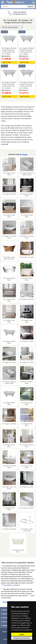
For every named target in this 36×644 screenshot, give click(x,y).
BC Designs (24, 154)
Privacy (5, 631)
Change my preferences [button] (22, 638)
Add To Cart (7, 62)
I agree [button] (22, 634)
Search (31, 7)
